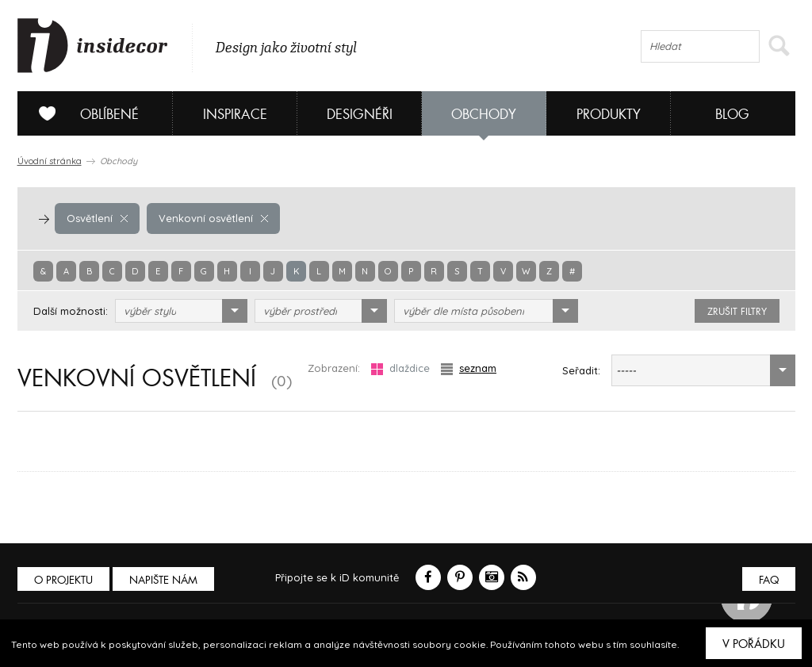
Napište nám (163, 580)
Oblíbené (83, 113)
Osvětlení (97, 218)
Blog (732, 115)
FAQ (769, 580)
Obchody (484, 115)
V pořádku (754, 644)
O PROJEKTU (63, 580)
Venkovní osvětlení (213, 218)
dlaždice (400, 368)
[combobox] (181, 311)
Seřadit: (581, 370)
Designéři (360, 115)
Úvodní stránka (50, 161)
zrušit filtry (737, 312)
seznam (469, 368)
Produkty (609, 115)
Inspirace (235, 115)
